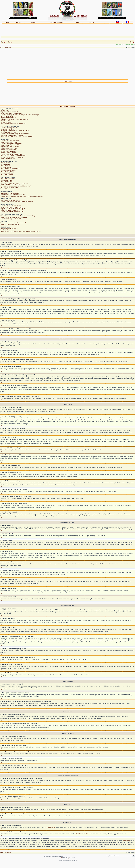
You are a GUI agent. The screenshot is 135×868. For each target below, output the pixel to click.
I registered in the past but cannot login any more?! (15, 119)
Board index (8, 47)
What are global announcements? (10, 169)
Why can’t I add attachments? (9, 151)
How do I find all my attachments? (10, 224)
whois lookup (126, 841)
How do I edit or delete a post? (9, 142)
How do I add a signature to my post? (11, 144)
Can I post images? (6, 167)
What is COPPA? (5, 121)
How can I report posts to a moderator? (11, 154)
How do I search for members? (9, 210)
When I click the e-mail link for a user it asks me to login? (16, 137)
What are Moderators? (7, 180)
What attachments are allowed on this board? (13, 223)
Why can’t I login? (6, 110)
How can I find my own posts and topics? (12, 212)
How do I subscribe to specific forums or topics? (14, 217)
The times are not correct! (8, 129)
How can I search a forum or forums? (11, 206)
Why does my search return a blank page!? (13, 209)
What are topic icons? (7, 175)
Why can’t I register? (6, 122)
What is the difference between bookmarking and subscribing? (18, 216)
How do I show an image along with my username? (15, 134)
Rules (78, 22)
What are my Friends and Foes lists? (11, 200)
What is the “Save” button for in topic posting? (13, 156)
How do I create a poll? (7, 145)
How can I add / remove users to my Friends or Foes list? (17, 202)
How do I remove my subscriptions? (11, 219)
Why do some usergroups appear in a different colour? (16, 186)
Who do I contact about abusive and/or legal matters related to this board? (21, 232)
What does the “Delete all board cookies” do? (13, 124)
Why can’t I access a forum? (8, 150)
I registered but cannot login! (8, 118)
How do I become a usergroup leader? (11, 185)
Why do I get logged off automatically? (11, 113)
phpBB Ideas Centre (82, 834)
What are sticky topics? (7, 172)
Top (1, 248)
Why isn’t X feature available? (9, 230)
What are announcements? (8, 170)
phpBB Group (51, 827)
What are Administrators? (8, 179)
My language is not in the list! (9, 132)
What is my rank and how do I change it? (12, 135)
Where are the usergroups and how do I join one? (14, 183)
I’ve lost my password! (7, 116)
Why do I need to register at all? (9, 112)
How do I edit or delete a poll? (9, 148)
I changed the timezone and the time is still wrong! (15, 131)
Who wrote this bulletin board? (9, 229)
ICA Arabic (33, 22)
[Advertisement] (67, 29)
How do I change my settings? (9, 128)
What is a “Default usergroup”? (9, 188)
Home (7, 22)
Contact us (91, 22)
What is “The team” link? (7, 189)
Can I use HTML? (5, 164)
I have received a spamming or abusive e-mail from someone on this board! (22, 196)
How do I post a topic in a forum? (10, 141)
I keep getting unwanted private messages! (13, 195)
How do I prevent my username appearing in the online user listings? (20, 115)
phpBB (63, 864)
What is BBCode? (6, 163)
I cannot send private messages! (10, 193)
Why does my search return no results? (12, 207)
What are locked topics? (7, 173)
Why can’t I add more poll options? (10, 147)
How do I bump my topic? (8, 159)
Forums (18, 22)
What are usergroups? (7, 182)
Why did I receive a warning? (9, 153)
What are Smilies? (6, 166)
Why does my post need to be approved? (12, 157)
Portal (2, 47)
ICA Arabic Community (57, 22)
